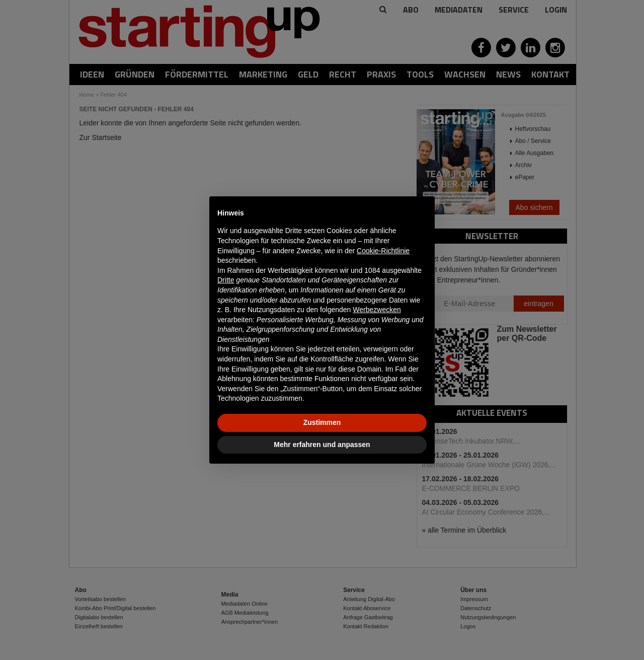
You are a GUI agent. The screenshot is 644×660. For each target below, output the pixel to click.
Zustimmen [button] (322, 422)
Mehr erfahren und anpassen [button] (322, 445)
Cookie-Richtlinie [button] (383, 251)
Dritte (226, 280)
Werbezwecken (377, 310)
